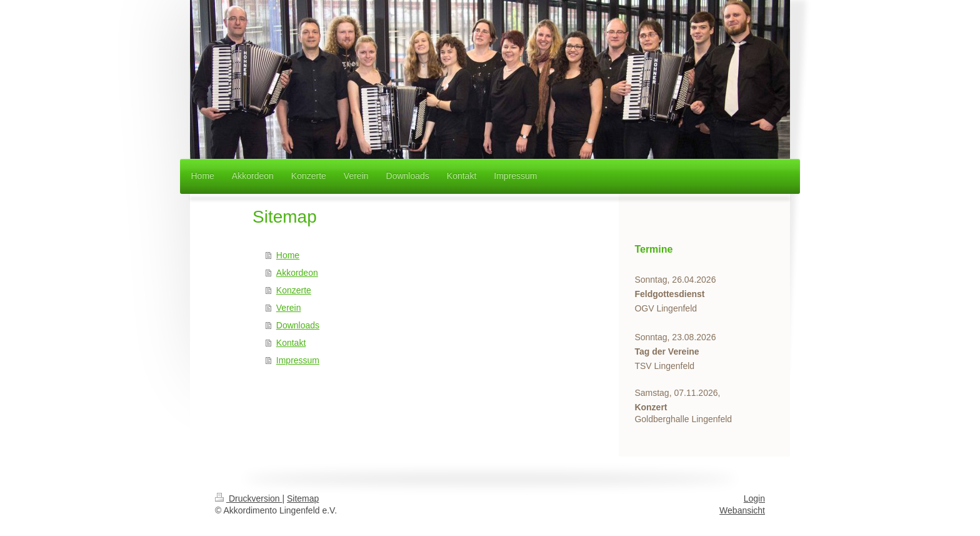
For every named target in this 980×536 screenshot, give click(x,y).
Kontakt (291, 343)
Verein (289, 308)
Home (288, 255)
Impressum (298, 360)
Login (754, 498)
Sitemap (303, 498)
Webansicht (742, 510)
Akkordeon (297, 273)
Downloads (298, 325)
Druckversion (248, 498)
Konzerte (294, 290)
